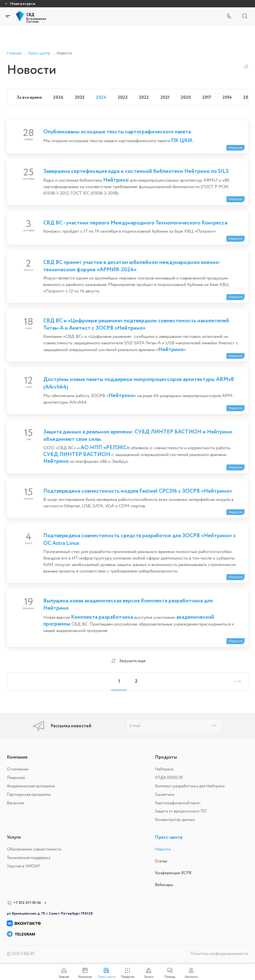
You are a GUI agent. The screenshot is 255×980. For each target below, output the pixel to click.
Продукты (166, 757)
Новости (163, 849)
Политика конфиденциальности (219, 954)
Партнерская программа (29, 795)
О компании (18, 769)
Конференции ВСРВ (173, 873)
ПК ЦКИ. (182, 140)
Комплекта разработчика (102, 617)
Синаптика (165, 795)
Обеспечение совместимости (34, 849)
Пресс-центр (169, 837)
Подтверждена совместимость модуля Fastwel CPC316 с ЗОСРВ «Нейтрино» (138, 491)
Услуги (14, 837)
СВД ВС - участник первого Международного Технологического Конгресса (135, 223)
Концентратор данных (175, 820)
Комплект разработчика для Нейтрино (190, 786)
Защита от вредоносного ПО (181, 811)
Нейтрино (116, 180)
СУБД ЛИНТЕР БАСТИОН (77, 454)
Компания (17, 757)
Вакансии (15, 803)
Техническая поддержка (29, 858)
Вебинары (164, 885)
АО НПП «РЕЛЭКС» (105, 448)
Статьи (161, 861)
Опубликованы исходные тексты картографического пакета (117, 132)
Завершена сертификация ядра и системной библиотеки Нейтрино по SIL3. (136, 171)
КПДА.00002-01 (169, 778)
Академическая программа (31, 786)
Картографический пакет (178, 803)
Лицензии (16, 778)
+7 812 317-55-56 (27, 903)
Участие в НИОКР (23, 866)
